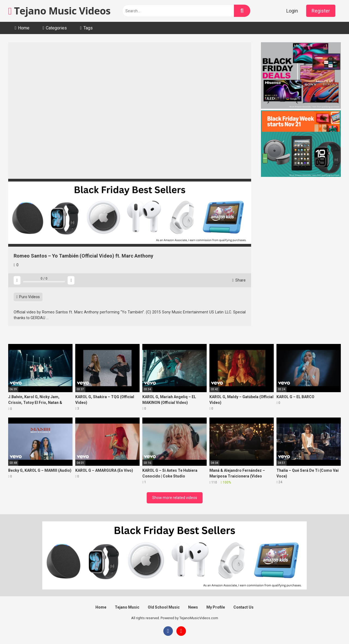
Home (24, 28)
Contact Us (243, 607)
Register (321, 11)
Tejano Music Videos (59, 11)
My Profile (216, 607)
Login (292, 11)
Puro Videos (28, 297)
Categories (56, 28)
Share (239, 280)
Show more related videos (175, 498)
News (193, 607)
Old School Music (164, 607)
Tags (88, 28)
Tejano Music (127, 607)
